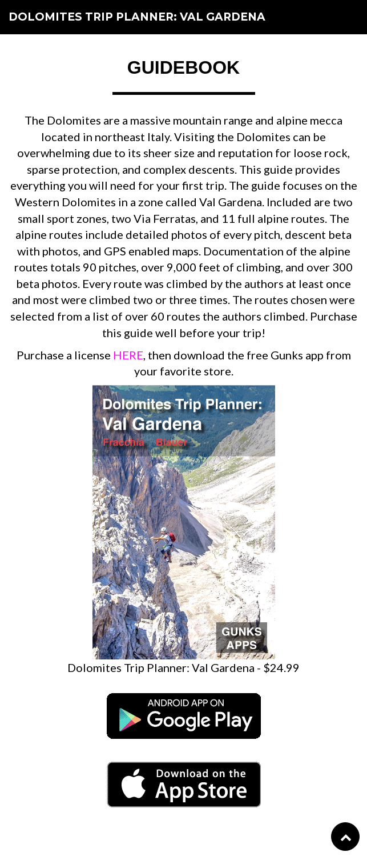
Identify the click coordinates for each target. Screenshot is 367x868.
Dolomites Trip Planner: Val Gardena (137, 17)
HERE (128, 355)
